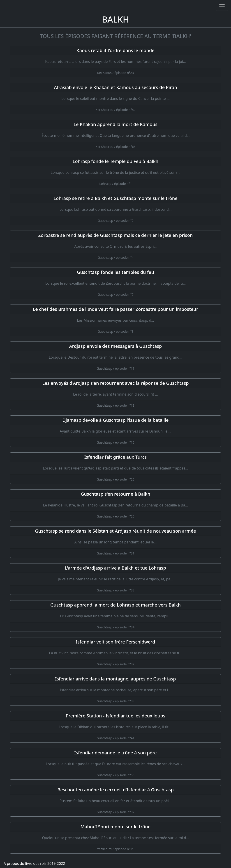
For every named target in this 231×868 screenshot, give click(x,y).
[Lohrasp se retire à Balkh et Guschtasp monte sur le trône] (115, 209)
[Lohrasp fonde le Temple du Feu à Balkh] (115, 172)
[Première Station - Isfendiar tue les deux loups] (115, 727)
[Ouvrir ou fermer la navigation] (222, 6)
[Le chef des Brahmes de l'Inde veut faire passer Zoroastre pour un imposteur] (115, 320)
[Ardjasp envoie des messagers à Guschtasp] (115, 357)
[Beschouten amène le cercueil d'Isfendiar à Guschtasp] (115, 801)
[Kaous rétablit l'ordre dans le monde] (115, 62)
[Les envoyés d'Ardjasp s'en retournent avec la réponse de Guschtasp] (115, 394)
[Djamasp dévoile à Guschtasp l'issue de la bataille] (115, 431)
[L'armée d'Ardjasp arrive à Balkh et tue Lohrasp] (115, 579)
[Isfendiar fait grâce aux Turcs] (115, 468)
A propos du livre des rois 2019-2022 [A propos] (34, 863)
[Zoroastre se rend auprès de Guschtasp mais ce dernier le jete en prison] (115, 246)
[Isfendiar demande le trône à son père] (115, 764)
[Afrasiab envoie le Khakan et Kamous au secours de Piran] (115, 98)
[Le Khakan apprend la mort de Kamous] (115, 135)
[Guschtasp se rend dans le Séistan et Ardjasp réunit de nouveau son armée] (115, 542)
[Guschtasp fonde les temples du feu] (115, 283)
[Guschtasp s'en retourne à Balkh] (115, 505)
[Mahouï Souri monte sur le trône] (115, 838)
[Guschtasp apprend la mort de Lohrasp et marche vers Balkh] (115, 616)
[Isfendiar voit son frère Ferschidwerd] (115, 653)
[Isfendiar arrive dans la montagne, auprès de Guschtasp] (115, 690)
